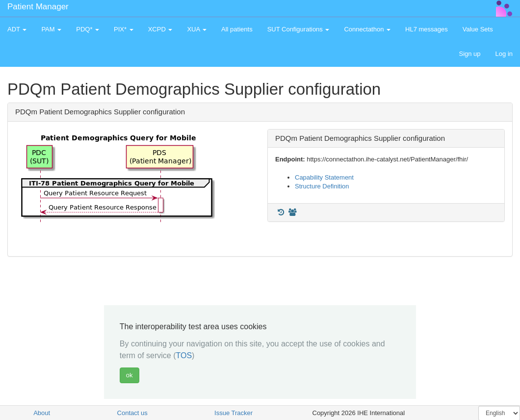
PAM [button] (51, 29)
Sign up (469, 54)
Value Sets (478, 29)
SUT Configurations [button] (299, 29)
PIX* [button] (124, 29)
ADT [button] (17, 29)
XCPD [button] (160, 29)
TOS (184, 355)
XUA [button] (197, 29)
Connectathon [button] (367, 29)
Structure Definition (322, 186)
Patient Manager (38, 7)
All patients (237, 29)
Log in (504, 54)
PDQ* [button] (88, 29)
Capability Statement (324, 177)
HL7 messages (427, 29)
